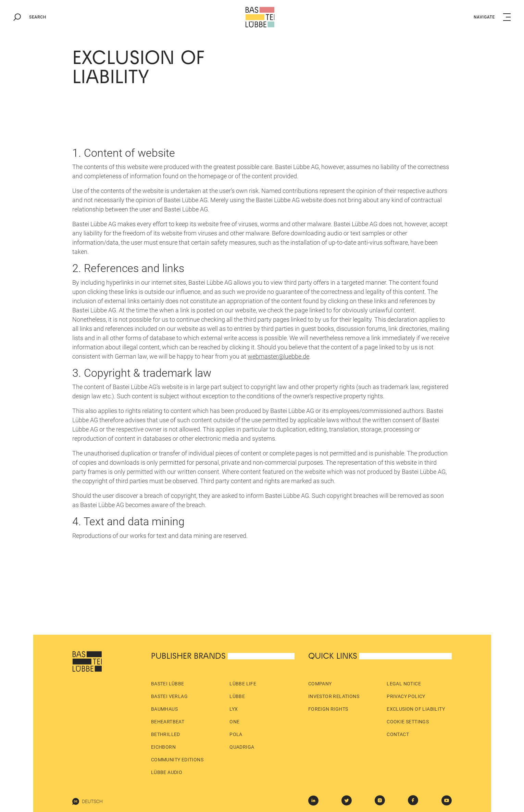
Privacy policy (406, 696)
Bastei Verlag (169, 696)
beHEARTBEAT (168, 722)
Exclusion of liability (416, 709)
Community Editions (177, 760)
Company (320, 684)
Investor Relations (334, 696)
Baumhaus (164, 709)
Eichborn (163, 747)
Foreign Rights (328, 709)
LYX (234, 709)
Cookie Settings (408, 722)
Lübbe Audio (167, 772)
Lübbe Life (243, 684)
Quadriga (242, 747)
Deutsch (88, 801)
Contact (398, 734)
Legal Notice (404, 684)
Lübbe (237, 696)
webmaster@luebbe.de (278, 356)
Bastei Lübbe (168, 684)
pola (236, 734)
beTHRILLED (166, 734)
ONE (234, 722)
